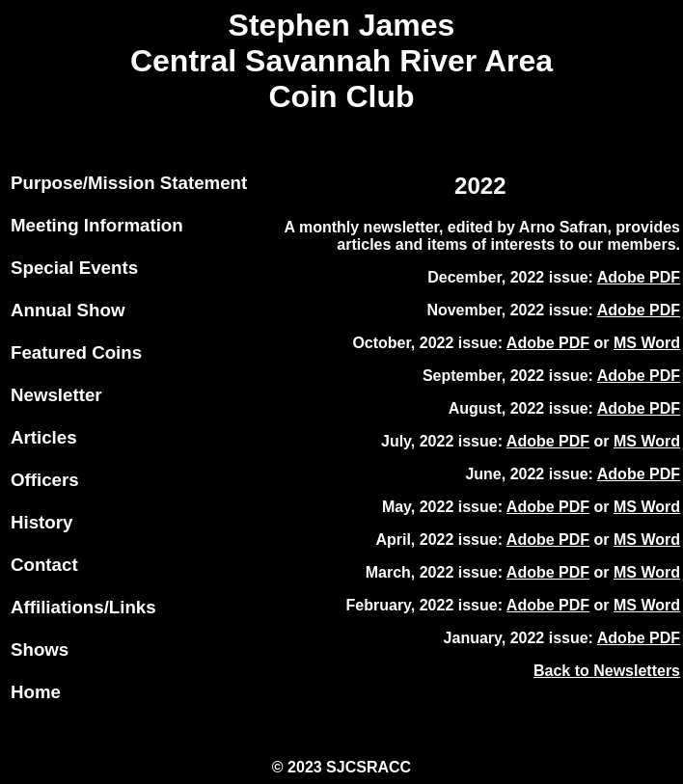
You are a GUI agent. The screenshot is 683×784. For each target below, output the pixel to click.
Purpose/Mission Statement (129, 183)
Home (36, 692)
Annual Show (68, 310)
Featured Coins (76, 352)
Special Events (74, 268)
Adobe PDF (639, 277)
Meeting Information (97, 225)
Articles (44, 437)
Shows (40, 649)
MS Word (647, 343)
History (41, 522)
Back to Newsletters (607, 671)
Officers (45, 480)
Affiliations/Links (83, 607)
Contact (44, 565)
